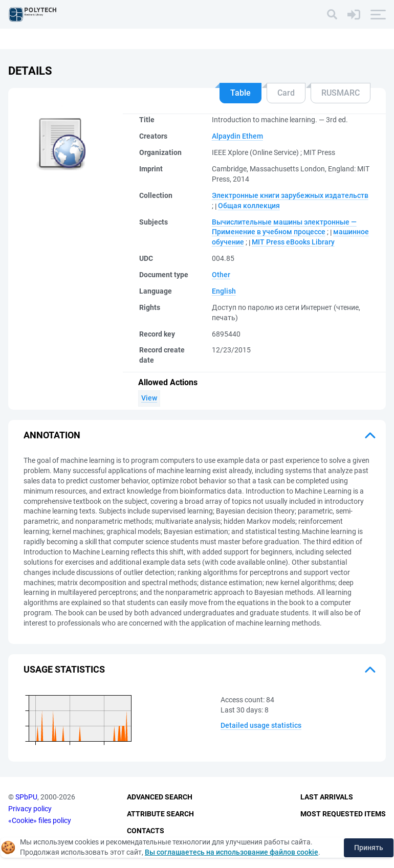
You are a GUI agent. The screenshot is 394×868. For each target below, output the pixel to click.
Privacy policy (30, 809)
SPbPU (26, 797)
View (149, 398)
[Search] (332, 14)
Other (221, 275)
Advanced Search (160, 797)
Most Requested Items (343, 814)
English (224, 291)
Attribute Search (160, 814)
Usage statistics (64, 669)
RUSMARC (341, 93)
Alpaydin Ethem (237, 136)
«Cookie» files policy (40, 820)
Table (240, 93)
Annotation (52, 435)
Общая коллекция (249, 206)
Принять (369, 848)
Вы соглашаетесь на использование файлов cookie (232, 852)
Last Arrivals (327, 797)
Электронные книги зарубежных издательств (290, 195)
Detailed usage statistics (261, 725)
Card (286, 93)
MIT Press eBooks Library (293, 242)
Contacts (146, 831)
